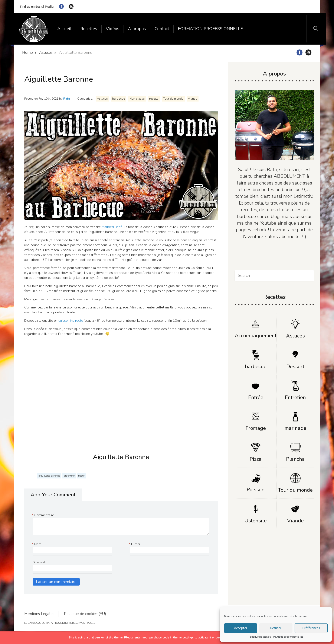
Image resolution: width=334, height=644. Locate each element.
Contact (162, 29)
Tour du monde (173, 99)
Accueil (64, 29)
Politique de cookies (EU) (85, 614)
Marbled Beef (111, 227)
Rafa (67, 99)
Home (27, 52)
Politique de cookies (260, 637)
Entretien (295, 397)
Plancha (295, 459)
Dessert (295, 366)
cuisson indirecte (71, 321)
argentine (69, 476)
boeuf (81, 476)
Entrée (256, 397)
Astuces (46, 52)
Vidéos (113, 29)
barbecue (119, 99)
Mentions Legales (39, 614)
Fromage (256, 428)
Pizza (256, 459)
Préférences (311, 628)
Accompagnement (256, 336)
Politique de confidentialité (288, 637)
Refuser (276, 628)
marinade (295, 428)
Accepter (241, 628)
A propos (137, 29)
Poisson (256, 490)
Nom (37, 544)
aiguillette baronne (49, 476)
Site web (40, 562)
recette (154, 99)
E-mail (135, 544)
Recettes (89, 29)
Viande (193, 99)
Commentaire (43, 515)
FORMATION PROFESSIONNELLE (210, 29)
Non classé (137, 99)
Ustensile (256, 521)
